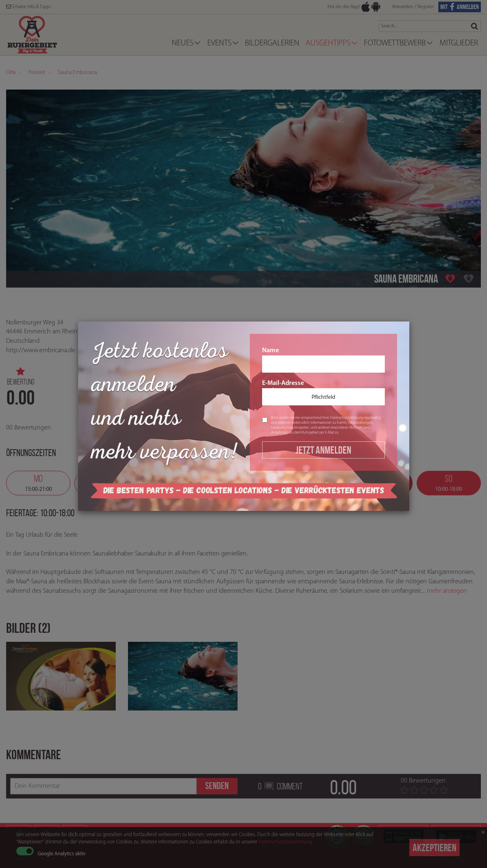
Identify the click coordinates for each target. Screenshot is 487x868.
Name (323, 360)
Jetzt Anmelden (323, 450)
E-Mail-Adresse (323, 393)
